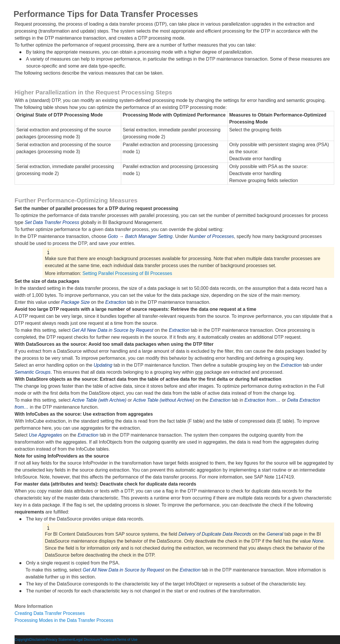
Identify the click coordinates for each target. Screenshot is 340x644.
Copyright (22, 640)
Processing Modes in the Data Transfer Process (64, 620)
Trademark (108, 640)
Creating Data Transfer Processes (50, 613)
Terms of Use (127, 640)
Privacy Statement (60, 640)
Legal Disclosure (87, 640)
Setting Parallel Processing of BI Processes (127, 273)
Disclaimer (38, 640)
